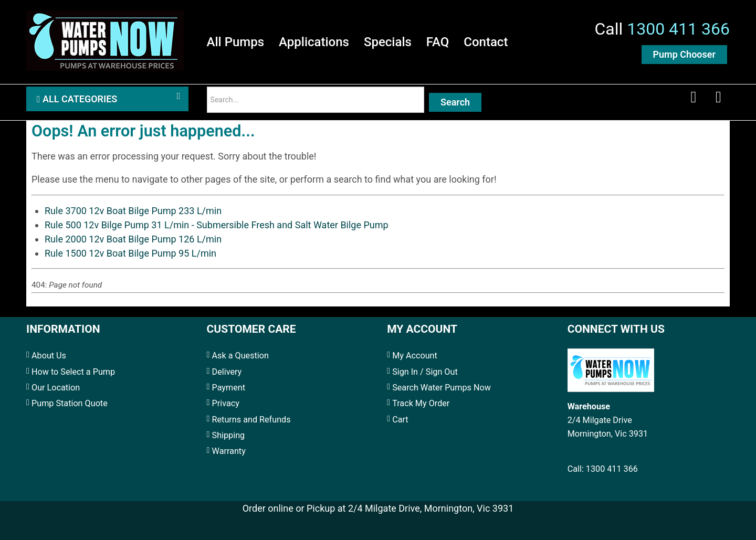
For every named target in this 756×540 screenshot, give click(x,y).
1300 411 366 (678, 29)
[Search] (316, 100)
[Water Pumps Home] (105, 39)
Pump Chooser (684, 54)
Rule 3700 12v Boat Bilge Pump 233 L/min (133, 211)
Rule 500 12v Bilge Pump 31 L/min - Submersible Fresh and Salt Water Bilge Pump (217, 225)
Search (455, 102)
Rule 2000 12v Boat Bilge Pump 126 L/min (133, 239)
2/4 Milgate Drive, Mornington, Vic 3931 (431, 508)
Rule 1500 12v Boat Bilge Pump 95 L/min (130, 253)
